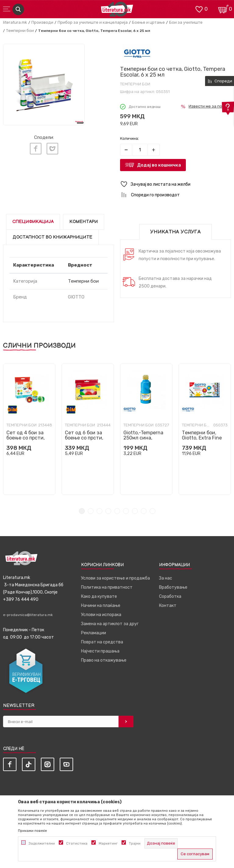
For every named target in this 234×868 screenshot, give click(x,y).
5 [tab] (117, 511)
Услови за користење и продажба (115, 578)
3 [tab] (99, 511)
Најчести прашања (100, 651)
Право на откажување (104, 660)
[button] (175, 184)
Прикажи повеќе (32, 831)
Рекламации (94, 633)
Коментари (84, 222)
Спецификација (33, 222)
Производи (42, 22)
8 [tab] (144, 511)
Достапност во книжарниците (52, 237)
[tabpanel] (29, 429)
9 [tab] (152, 511)
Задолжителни (42, 843)
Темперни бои (20, 31)
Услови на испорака (101, 615)
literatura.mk (15, 22)
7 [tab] (135, 511)
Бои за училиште (186, 22)
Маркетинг (108, 843)
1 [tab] (82, 511)
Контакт (168, 606)
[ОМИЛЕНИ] (199, 9)
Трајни (135, 843)
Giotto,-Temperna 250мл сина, (143, 435)
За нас (166, 578)
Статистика (77, 843)
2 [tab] (91, 511)
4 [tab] (108, 511)
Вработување (173, 587)
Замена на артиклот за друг (110, 624)
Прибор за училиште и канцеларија (93, 22)
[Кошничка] (223, 9)
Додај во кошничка (159, 165)
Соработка (170, 596)
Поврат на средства (102, 642)
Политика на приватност (107, 587)
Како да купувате (99, 596)
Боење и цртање (148, 22)
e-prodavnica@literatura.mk (28, 615)
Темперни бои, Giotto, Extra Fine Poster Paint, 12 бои (205, 438)
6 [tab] (126, 511)
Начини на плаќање (101, 606)
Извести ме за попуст (210, 106)
